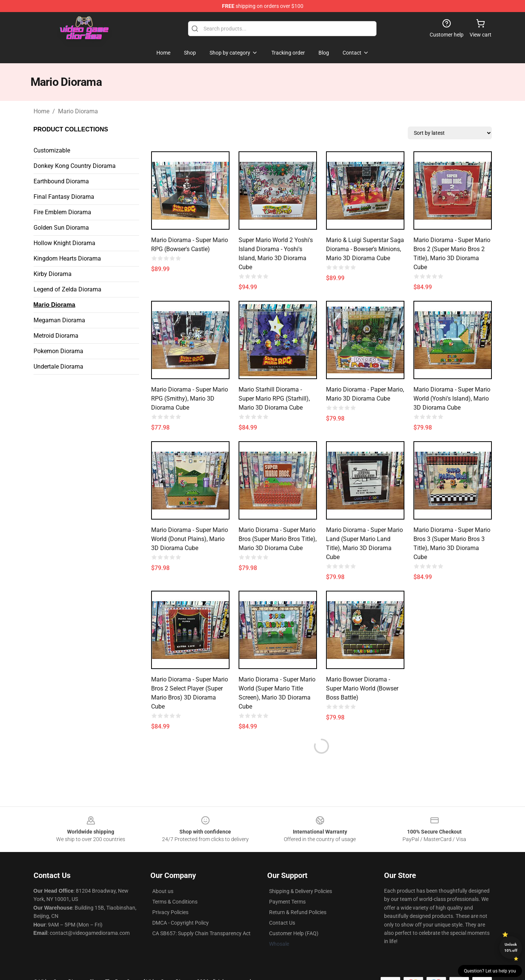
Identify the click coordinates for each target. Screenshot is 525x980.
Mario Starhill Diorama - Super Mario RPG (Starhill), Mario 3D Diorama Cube (274, 399)
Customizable (52, 150)
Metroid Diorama (56, 336)
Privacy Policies (170, 912)
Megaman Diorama (59, 320)
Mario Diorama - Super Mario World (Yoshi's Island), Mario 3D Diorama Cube (452, 399)
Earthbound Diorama (61, 181)
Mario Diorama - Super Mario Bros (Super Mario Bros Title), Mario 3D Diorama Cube (278, 539)
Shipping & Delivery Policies (301, 891)
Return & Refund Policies (298, 912)
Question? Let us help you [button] (490, 971)
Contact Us (282, 923)
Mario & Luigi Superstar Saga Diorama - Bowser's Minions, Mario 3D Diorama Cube (365, 249)
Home (41, 111)
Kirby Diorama (53, 274)
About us (163, 891)
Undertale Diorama (58, 367)
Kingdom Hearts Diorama (67, 258)
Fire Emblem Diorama (62, 212)
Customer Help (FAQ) (294, 933)
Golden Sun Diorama (61, 228)
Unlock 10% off (511, 947)
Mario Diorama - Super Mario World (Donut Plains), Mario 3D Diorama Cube (190, 539)
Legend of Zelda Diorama (67, 289)
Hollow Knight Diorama (64, 243)
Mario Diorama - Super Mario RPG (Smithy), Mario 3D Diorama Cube (190, 399)
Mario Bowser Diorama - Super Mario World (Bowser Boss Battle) (362, 688)
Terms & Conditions (175, 902)
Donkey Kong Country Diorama (75, 166)
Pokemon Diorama (58, 351)
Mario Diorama (78, 111)
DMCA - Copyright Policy (181, 923)
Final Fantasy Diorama (64, 197)
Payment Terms (287, 902)
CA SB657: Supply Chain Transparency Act (201, 933)
